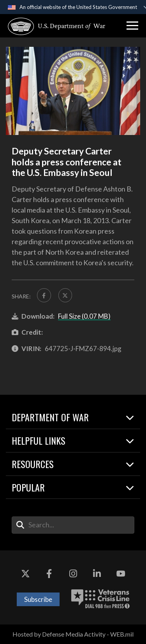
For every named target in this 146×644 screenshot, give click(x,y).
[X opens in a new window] (25, 574)
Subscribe (38, 599)
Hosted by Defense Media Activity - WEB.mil (73, 634)
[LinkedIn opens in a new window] (97, 574)
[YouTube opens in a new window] (121, 574)
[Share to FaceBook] (44, 295)
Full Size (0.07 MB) (84, 316)
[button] (132, 26)
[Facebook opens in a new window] (49, 574)
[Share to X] (65, 295)
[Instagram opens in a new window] (73, 574)
